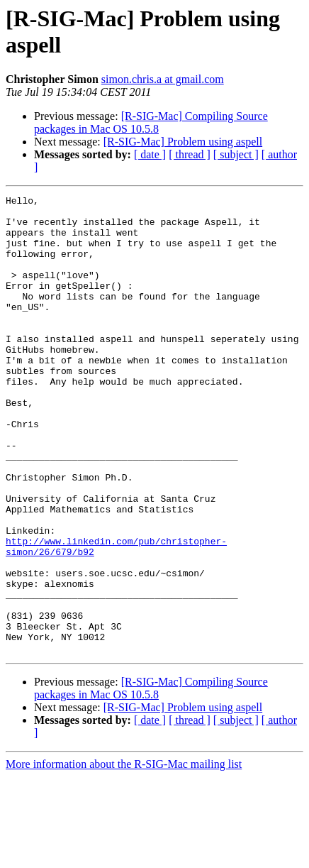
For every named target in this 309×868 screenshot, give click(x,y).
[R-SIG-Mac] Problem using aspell (183, 142)
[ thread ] (190, 154)
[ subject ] (236, 154)
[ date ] (150, 154)
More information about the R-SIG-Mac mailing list (124, 856)
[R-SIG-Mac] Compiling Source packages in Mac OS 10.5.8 (151, 122)
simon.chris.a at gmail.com (163, 79)
